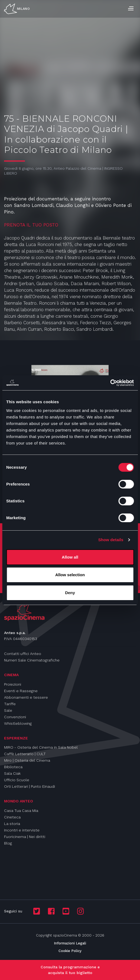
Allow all (70, 557)
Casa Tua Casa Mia (21, 811)
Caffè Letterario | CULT (25, 754)
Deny (70, 593)
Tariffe (10, 704)
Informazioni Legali (70, 943)
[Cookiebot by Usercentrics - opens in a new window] (110, 383)
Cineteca (12, 817)
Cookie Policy (70, 951)
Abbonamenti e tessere (26, 697)
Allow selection (70, 575)
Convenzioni (15, 717)
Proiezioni (13, 684)
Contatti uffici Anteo (23, 654)
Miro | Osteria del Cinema (27, 760)
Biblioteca (13, 767)
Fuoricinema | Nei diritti (25, 837)
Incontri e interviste (22, 830)
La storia (12, 824)
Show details (111, 540)
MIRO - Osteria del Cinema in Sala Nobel (41, 747)
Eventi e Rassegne (21, 691)
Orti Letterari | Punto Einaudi (30, 786)
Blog (8, 843)
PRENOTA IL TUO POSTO (32, 225)
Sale (8, 710)
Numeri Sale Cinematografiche (32, 660)
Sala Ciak (12, 773)
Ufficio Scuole (17, 780)
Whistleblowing (18, 723)
